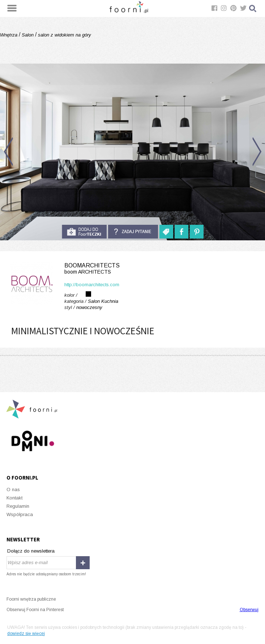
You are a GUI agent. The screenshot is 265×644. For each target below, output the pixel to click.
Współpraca (20, 514)
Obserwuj (249, 610)
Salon (28, 35)
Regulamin (18, 506)
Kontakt (14, 498)
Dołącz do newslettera (31, 551)
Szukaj (253, 8)
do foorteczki (84, 232)
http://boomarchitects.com (92, 285)
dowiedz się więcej (26, 634)
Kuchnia (110, 301)
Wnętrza (9, 35)
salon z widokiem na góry (64, 35)
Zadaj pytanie (133, 232)
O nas (13, 490)
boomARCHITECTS (132, 269)
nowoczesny (89, 307)
